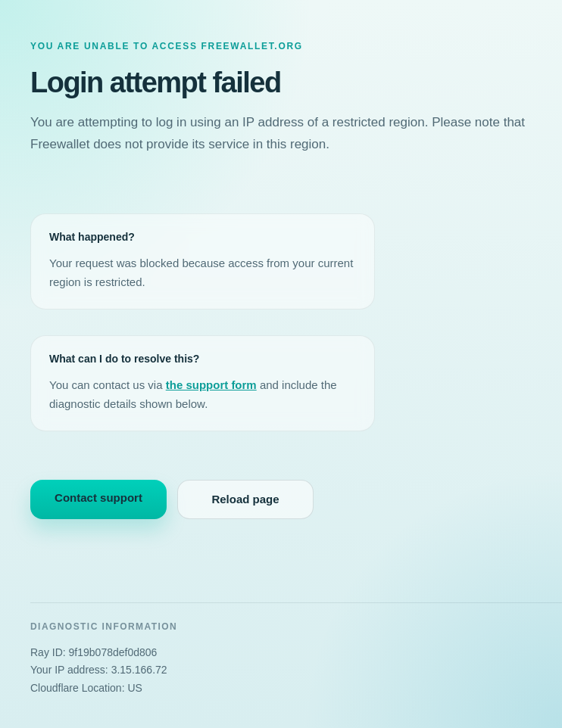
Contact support (98, 498)
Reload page (245, 499)
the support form (211, 385)
